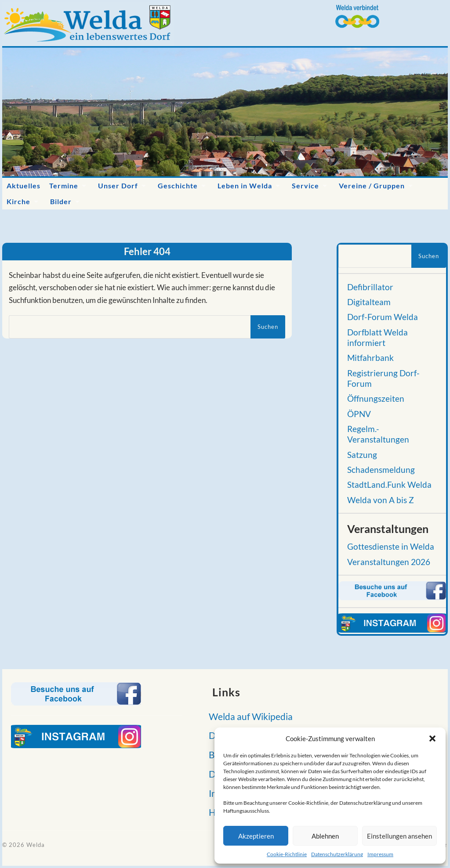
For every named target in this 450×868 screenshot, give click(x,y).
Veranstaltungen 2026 (389, 562)
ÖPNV (359, 414)
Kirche (18, 201)
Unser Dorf (118, 185)
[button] (432, 738)
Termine (64, 185)
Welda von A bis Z (381, 500)
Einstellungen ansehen (399, 836)
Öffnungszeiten (376, 399)
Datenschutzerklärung (337, 854)
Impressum (380, 854)
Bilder (61, 201)
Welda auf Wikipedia (248, 716)
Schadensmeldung (381, 470)
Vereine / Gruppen (372, 185)
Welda (36, 845)
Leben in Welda (245, 185)
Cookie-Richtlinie (287, 854)
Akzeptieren (256, 836)
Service (305, 185)
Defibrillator (370, 287)
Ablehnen (325, 836)
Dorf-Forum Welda (383, 317)
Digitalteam (369, 302)
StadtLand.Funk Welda (389, 485)
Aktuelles (24, 185)
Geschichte (178, 185)
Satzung (362, 455)
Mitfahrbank (370, 358)
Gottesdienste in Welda (391, 547)
